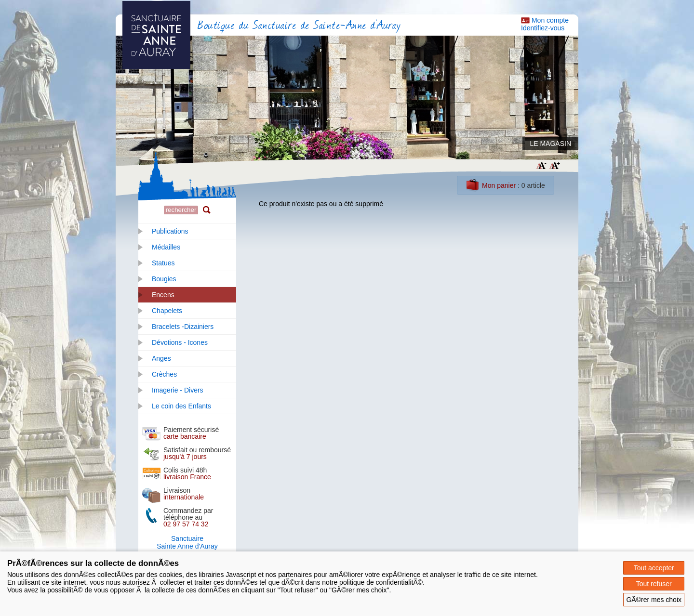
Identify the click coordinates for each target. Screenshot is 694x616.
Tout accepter (654, 568)
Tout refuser (654, 584)
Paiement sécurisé (191, 433)
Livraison (184, 494)
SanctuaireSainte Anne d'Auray (187, 542)
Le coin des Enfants (181, 406)
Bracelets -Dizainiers (183, 327)
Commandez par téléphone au (188, 517)
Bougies (164, 279)
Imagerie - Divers (178, 390)
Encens (163, 295)
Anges (161, 358)
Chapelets (167, 311)
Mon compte (550, 20)
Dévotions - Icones (180, 342)
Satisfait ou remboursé (197, 453)
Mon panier (499, 185)
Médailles (166, 247)
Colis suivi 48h (187, 473)
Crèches (164, 374)
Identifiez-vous (543, 28)
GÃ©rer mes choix (654, 600)
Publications (170, 231)
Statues (163, 263)
